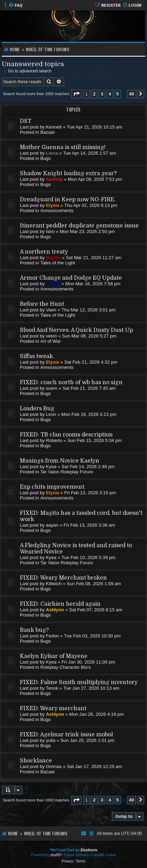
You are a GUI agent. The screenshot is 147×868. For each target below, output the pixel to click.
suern (52, 388)
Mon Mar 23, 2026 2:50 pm (87, 231)
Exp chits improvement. (53, 487)
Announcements (57, 211)
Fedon (52, 636)
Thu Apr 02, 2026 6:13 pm (91, 205)
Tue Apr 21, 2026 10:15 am (95, 127)
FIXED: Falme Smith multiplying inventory (79, 682)
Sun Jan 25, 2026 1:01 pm (88, 740)
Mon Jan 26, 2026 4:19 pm (96, 714)
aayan (52, 525)
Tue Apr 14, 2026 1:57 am (90, 153)
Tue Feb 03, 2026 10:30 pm (92, 636)
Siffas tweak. (37, 356)
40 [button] (131, 94)
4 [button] (110, 94)
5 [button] (118, 94)
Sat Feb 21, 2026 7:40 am (89, 388)
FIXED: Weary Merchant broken (63, 578)
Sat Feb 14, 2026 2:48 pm (88, 467)
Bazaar (48, 132)
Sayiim (53, 258)
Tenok (52, 688)
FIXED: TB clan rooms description (66, 435)
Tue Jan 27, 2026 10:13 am (91, 688)
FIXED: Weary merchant (53, 708)
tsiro (50, 231)
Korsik (53, 284)
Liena (52, 153)
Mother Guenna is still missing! (63, 147)
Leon (51, 414)
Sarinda (54, 179)
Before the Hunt (42, 304)
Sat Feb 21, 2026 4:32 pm (91, 362)
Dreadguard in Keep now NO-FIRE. (68, 200)
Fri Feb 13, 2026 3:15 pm (90, 493)
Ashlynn (55, 610)
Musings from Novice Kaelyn (60, 461)
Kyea (51, 467)
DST (26, 121)
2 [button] (94, 94)
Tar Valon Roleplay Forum (67, 472)
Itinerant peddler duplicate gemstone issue (79, 226)
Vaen (51, 310)
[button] (76, 94)
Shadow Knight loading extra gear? (68, 173)
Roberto (54, 440)
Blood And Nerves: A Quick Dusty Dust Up (76, 330)
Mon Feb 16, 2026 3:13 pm (89, 414)
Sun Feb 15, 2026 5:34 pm (94, 440)
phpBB (55, 855)
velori (52, 336)
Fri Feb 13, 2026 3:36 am (89, 525)
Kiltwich (54, 584)
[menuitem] (16, 5)
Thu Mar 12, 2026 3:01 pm (88, 310)
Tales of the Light (58, 263)
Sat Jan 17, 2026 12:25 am (94, 766)
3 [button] (102, 94)
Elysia (53, 205)
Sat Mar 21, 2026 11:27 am (94, 258)
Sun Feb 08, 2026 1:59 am (94, 584)
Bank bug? (34, 630)
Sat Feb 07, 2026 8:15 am (96, 610)
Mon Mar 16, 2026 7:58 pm (93, 284)
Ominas (54, 766)
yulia (51, 740)
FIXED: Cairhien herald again (60, 604)
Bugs (46, 158)
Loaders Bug (37, 409)
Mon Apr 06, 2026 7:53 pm (95, 179)
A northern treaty (44, 252)
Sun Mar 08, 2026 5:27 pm (89, 336)
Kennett (54, 127)
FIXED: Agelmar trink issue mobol (66, 735)
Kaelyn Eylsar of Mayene (54, 656)
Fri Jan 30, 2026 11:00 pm (88, 662)
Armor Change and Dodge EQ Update (71, 278)
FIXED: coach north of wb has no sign (71, 382)
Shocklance (36, 761)
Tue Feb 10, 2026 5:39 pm (89, 557)
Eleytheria (89, 850)
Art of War (51, 341)
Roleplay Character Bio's (66, 667)
